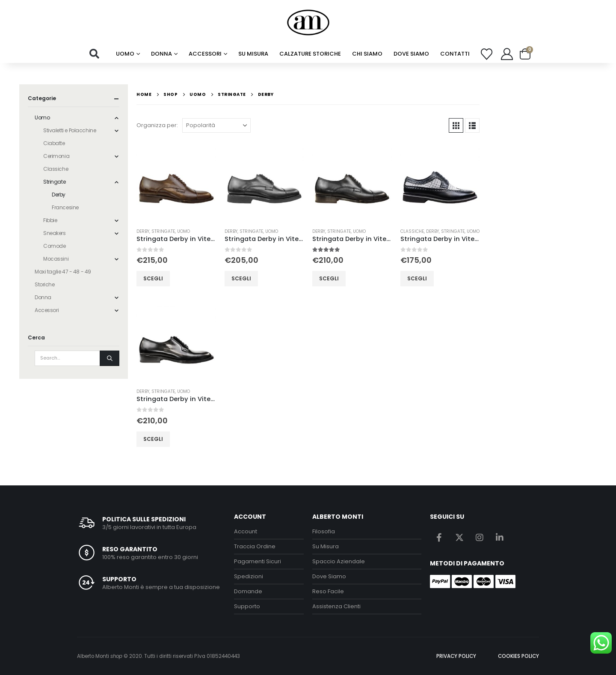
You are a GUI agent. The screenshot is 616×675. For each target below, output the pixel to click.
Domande (248, 591)
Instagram (480, 537)
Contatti (455, 54)
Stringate (163, 231)
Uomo (125, 54)
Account (246, 531)
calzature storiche (310, 54)
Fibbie (50, 220)
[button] (95, 54)
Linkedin (500, 537)
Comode (54, 246)
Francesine (65, 207)
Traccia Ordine (255, 546)
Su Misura (326, 546)
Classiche (412, 231)
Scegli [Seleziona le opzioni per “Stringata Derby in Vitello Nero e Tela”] (417, 278)
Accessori (205, 54)
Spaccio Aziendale (339, 561)
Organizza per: (157, 125)
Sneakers (55, 233)
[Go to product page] (176, 181)
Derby (143, 231)
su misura (253, 54)
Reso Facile (328, 591)
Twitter (459, 537)
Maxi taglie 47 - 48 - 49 (63, 272)
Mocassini (56, 259)
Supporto (247, 606)
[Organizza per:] (216, 125)
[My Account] (507, 54)
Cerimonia (56, 156)
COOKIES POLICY (518, 656)
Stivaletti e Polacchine (70, 130)
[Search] (110, 358)
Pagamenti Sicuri (258, 561)
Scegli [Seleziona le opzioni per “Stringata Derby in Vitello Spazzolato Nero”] (153, 439)
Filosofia (324, 531)
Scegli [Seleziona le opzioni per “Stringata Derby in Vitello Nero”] (329, 278)
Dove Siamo (411, 54)
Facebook (439, 537)
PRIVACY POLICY (456, 656)
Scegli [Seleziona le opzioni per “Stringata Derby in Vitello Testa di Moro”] (153, 278)
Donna (161, 54)
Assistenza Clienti (336, 606)
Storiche (45, 284)
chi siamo (367, 54)
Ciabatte (54, 143)
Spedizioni (249, 576)
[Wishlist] (487, 54)
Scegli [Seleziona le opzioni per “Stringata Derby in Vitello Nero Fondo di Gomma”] (241, 278)
